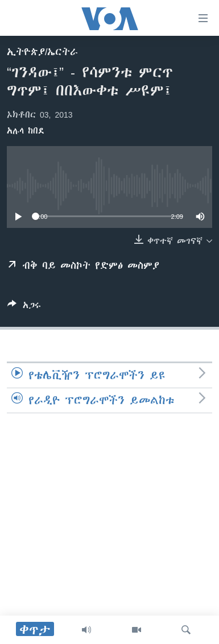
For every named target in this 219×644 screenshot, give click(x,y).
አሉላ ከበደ (26, 131)
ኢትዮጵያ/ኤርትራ (42, 52)
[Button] (24, 307)
